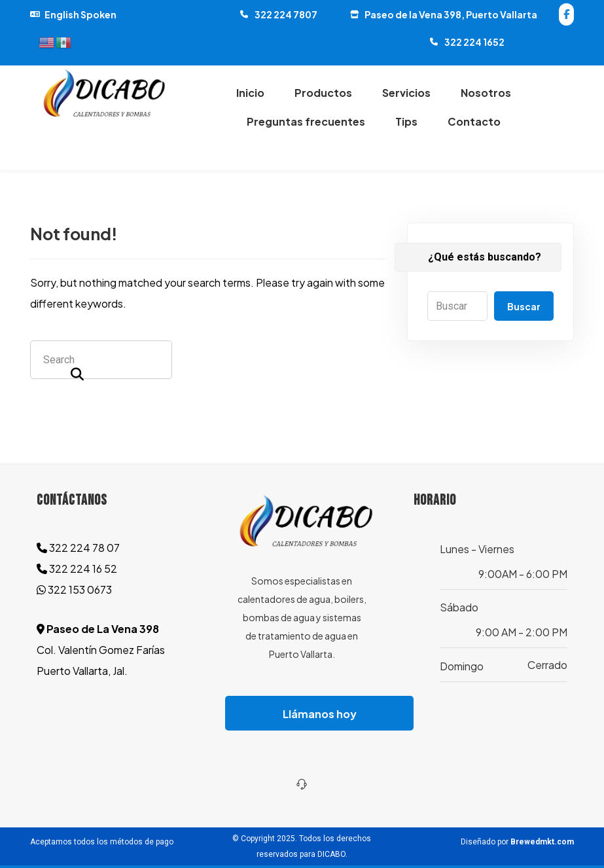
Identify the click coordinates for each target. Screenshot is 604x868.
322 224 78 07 (78, 548)
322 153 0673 (74, 589)
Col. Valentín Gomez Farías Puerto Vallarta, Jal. (101, 650)
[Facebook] (566, 14)
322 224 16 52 (77, 569)
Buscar (524, 306)
